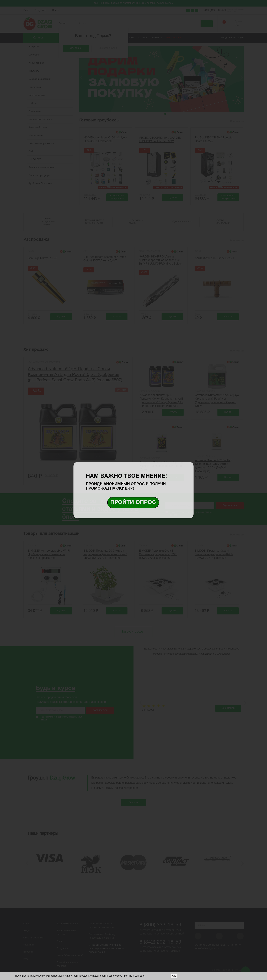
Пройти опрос (133, 503)
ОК (174, 976)
